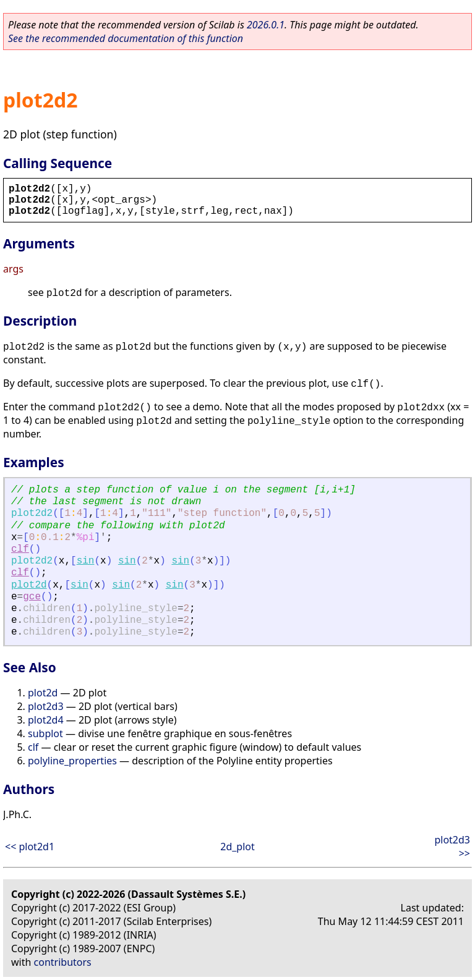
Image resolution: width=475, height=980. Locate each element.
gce (32, 597)
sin (86, 561)
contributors (63, 962)
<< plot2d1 (30, 847)
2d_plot (237, 847)
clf (20, 549)
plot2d (29, 585)
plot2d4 (46, 720)
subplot (45, 733)
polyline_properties (72, 761)
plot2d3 (46, 706)
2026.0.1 (266, 25)
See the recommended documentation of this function (126, 38)
